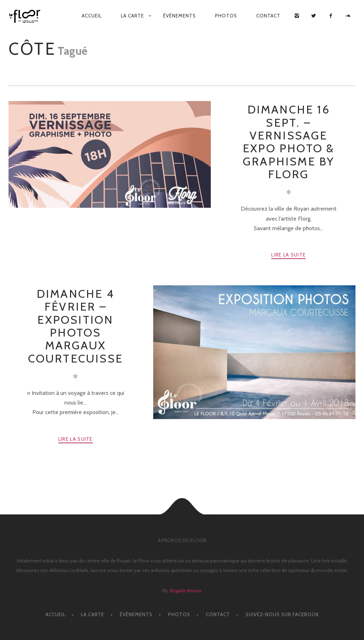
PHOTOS (226, 16)
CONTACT (268, 16)
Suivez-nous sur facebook (282, 614)
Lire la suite (288, 255)
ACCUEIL (92, 16)
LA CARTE (132, 16)
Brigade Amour (186, 591)
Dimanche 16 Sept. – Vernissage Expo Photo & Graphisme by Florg (288, 142)
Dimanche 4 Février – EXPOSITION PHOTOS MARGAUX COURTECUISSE (76, 326)
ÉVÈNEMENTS (180, 16)
